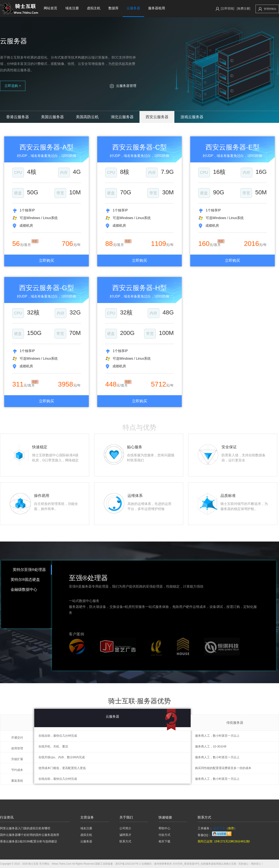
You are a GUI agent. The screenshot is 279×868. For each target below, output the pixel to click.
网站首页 (51, 8)
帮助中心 (164, 828)
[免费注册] (243, 8)
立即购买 (46, 261)
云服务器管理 (123, 86)
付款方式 (164, 835)
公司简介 (125, 828)
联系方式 (125, 841)
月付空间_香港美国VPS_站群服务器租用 (195, 864)
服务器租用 (157, 8)
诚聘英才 (125, 835)
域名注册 (72, 8)
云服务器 (133, 8)
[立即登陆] (227, 8)
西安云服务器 (157, 117)
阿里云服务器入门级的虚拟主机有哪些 (25, 828)
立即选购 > (13, 86)
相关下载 (164, 841)
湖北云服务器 (122, 117)
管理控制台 (267, 9)
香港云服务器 (18, 117)
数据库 (114, 8)
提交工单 (219, 828)
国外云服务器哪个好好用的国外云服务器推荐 (30, 835)
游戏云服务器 (192, 117)
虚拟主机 (94, 8)
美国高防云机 (87, 117)
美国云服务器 (52, 117)
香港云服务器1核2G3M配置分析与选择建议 (29, 841)
